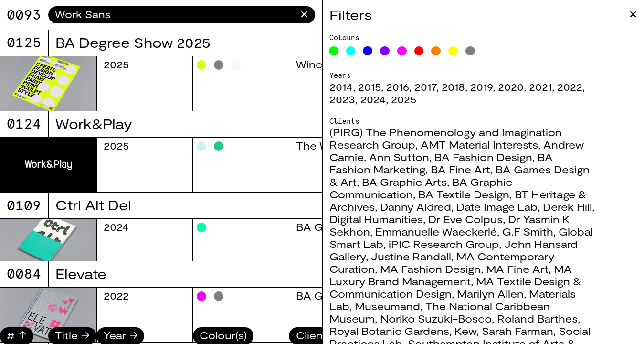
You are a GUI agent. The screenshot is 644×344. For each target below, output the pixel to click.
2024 (402, 99)
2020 (539, 86)
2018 (482, 86)
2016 (426, 86)
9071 (24, 15)
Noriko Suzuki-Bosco (465, 318)
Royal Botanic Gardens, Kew (432, 331)
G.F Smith (556, 231)
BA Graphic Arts (433, 182)
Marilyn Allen (519, 293)
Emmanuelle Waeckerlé (465, 231)
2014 (370, 86)
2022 (598, 86)
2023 (371, 99)
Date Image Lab (526, 206)
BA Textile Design (492, 194)
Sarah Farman (546, 331)
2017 (454, 86)
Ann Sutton (428, 157)
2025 (432, 99)
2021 (569, 86)
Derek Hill (596, 206)
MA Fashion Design (459, 269)
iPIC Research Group (472, 244)
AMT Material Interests (508, 144)
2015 (398, 86)
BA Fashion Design (512, 157)
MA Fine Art (546, 269)
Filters (379, 15)
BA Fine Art (489, 169)
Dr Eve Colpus (494, 219)
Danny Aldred (444, 206)
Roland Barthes (566, 318)
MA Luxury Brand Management (479, 275)
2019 (510, 86)
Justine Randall (440, 256)
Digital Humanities (405, 219)
